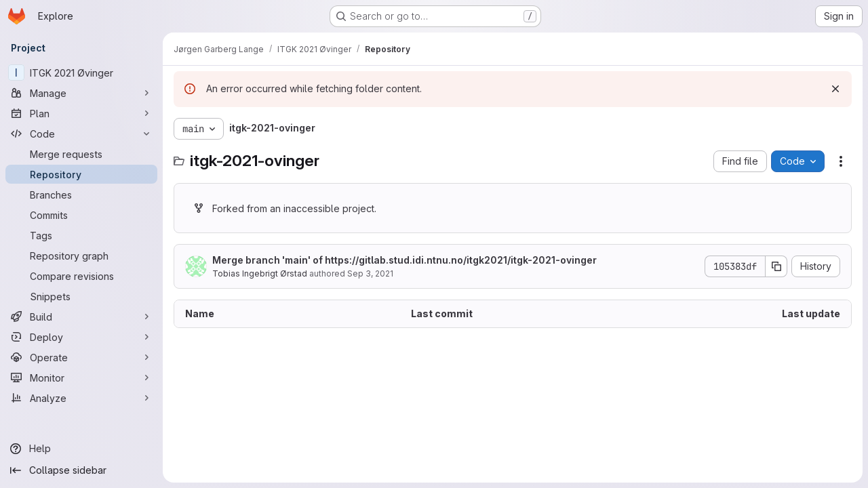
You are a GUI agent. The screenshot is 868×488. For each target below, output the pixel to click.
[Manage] (81, 93)
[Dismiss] (835, 89)
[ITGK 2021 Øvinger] (81, 73)
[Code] (81, 134)
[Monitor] (81, 378)
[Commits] (81, 215)
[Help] (81, 449)
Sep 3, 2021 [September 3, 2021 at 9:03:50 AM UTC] (370, 273)
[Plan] (81, 113)
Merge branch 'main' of (405, 260)
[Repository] (81, 174)
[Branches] (81, 195)
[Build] (81, 317)
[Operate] (81, 357)
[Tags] (81, 235)
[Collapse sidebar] (81, 470)
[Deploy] (81, 337)
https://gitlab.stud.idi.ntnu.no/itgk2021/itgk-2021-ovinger (461, 260)
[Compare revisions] (81, 276)
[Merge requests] (81, 154)
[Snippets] (81, 296)
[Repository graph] (81, 256)
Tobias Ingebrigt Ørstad (260, 273)
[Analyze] (81, 398)
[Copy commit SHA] (776, 266)
